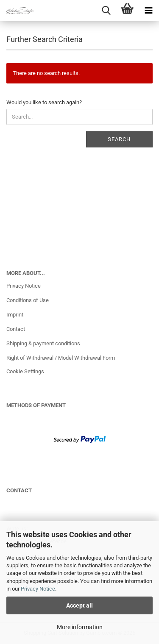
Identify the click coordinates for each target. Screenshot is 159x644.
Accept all (79, 605)
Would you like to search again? (44, 102)
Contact (16, 329)
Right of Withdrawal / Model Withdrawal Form (61, 358)
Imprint (15, 315)
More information (80, 627)
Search (119, 139)
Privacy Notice (38, 589)
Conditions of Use (28, 300)
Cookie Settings (25, 371)
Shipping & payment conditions (43, 343)
